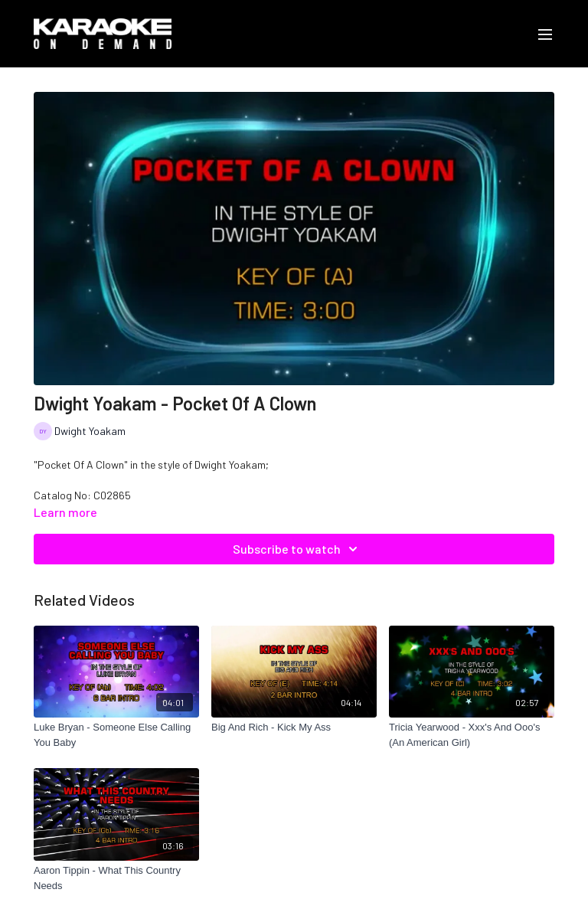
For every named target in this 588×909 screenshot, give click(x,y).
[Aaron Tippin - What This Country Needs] (116, 878)
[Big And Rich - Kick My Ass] (294, 728)
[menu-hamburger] (545, 34)
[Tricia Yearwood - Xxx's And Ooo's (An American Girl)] (472, 735)
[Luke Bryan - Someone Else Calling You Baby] (116, 735)
